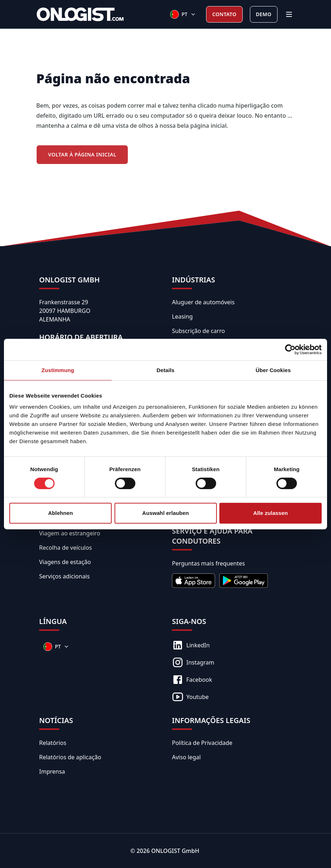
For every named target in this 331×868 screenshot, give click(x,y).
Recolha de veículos (66, 548)
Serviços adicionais (64, 576)
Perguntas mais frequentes (208, 563)
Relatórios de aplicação (70, 757)
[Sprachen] (183, 14)
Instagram (193, 662)
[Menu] (289, 14)
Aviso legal (186, 757)
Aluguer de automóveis (203, 302)
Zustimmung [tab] (58, 370)
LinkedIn (191, 645)
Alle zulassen (270, 513)
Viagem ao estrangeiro (70, 533)
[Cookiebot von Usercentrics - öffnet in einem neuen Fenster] (290, 349)
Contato (224, 14)
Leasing (182, 316)
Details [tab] (165, 370)
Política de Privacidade (202, 743)
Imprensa (52, 771)
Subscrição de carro (198, 331)
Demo (264, 14)
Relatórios (53, 743)
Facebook (192, 680)
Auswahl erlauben (165, 513)
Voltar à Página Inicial (82, 154)
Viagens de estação (65, 562)
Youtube (190, 697)
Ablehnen (60, 513)
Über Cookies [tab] (273, 370)
